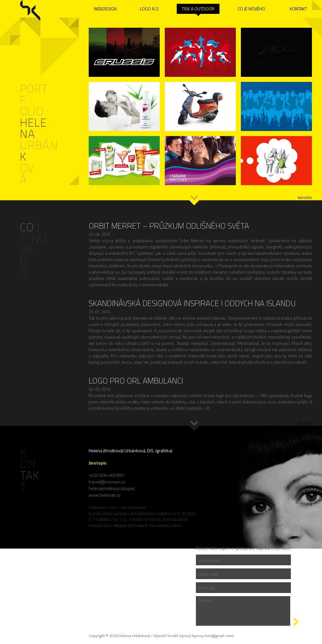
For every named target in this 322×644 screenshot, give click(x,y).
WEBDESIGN (105, 9)
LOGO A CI (149, 9)
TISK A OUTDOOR (198, 9)
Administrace (31, 528)
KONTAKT (298, 9)
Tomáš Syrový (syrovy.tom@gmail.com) (200, 636)
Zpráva (243, 611)
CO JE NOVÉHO (251, 9)
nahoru (305, 198)
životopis (97, 463)
